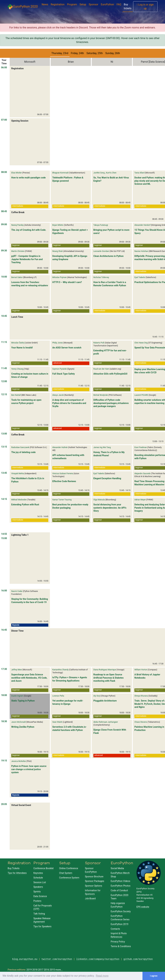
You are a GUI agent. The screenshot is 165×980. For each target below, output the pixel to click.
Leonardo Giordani (101, 251)
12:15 (4, 394)
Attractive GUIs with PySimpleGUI (110, 374)
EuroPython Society (121, 911)
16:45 (4, 630)
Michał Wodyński (101, 395)
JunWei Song (99, 173)
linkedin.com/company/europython (98, 959)
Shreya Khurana (141, 696)
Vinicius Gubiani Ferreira (63, 474)
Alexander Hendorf (142, 225)
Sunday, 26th (113, 53)
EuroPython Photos (121, 886)
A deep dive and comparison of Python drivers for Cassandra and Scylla (69, 403)
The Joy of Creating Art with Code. (29, 230)
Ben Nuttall (16, 395)
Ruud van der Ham (101, 369)
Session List (40, 882)
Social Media (117, 868)
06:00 (4, 67)
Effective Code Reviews (64, 481)
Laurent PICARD (141, 395)
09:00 (4, 224)
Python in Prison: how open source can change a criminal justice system (29, 769)
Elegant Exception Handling (107, 478)
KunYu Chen (111, 173)
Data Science (40, 896)
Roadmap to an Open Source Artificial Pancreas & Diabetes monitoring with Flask (108, 678)
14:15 (4, 499)
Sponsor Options (94, 886)
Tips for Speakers (42, 926)
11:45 (4, 368)
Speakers (38, 887)
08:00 (4, 172)
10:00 (4, 277)
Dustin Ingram (17, 696)
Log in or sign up (145, 7)
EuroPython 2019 (120, 924)
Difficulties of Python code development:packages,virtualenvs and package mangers (111, 403)
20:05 (4, 804)
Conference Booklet (44, 868)
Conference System (69, 878)
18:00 (4, 695)
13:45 (4, 473)
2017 (41, 970)
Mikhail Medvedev (19, 500)
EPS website (143, 907)
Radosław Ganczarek (20, 447)
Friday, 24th (77, 53)
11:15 (4, 342)
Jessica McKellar (19, 761)
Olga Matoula (99, 500)
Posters (37, 901)
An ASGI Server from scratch (67, 348)
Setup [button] (83, 4)
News (45, 4)
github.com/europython (138, 959)
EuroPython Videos (120, 881)
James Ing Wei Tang (102, 447)
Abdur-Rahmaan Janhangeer (106, 722)
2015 (52, 970)
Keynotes (38, 873)
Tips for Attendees (17, 873)
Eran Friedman (141, 447)
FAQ (119, 4)
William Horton (141, 670)
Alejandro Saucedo (142, 474)
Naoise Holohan (141, 251)
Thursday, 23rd (60, 53)
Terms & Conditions (121, 946)
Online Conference (69, 868)
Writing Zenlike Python (23, 727)
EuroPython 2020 (23, 7)
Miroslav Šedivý (18, 343)
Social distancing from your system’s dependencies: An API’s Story (110, 508)
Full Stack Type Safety (64, 374)
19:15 (4, 761)
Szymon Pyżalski (60, 369)
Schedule (38, 878)
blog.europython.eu (25, 959)
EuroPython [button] (107, 4)
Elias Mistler (16, 173)
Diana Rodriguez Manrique (105, 670)
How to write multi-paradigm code (28, 178)
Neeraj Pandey (17, 225)
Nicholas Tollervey (101, 277)
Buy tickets (128, 6)
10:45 (4, 316)
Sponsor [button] (93, 4)
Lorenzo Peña (58, 696)
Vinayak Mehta (18, 474)
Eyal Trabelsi (140, 277)
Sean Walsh (57, 722)
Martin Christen (18, 251)
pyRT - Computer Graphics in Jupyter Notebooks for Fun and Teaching (27, 259)
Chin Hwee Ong (141, 343)
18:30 (4, 721)
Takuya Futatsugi (101, 225)
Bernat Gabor (17, 277)
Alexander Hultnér (60, 447)
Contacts (115, 929)
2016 (46, 970)
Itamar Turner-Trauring (62, 500)
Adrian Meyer (140, 500)
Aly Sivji (97, 696)
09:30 (4, 251)
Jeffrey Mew (17, 670)
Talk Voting (39, 914)
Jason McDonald (19, 722)
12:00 (4, 381)
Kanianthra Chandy (60, 670)
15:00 (4, 538)
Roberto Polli (99, 343)
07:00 (4, 120)
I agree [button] (154, 976)
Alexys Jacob (58, 395)
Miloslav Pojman (59, 277)
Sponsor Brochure (94, 877)
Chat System (66, 873)
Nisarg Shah (58, 251)
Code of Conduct (119, 890)
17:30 (4, 669)
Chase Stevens (141, 722)
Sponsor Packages (95, 881)
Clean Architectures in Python (108, 256)
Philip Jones (58, 343)
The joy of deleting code (23, 452)
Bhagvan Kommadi (60, 173)
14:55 (4, 534)
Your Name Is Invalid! (22, 348)
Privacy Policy (118, 942)
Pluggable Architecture (105, 701)
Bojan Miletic (58, 225)
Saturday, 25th (95, 53)
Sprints (37, 892)
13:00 (4, 434)
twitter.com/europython (57, 959)
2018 (35, 970)
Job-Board (90, 899)
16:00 (4, 591)
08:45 (4, 211)
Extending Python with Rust (25, 505)
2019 (29, 970)
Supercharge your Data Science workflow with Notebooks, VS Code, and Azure (29, 678)
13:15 (4, 447)
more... (59, 970)
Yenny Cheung (17, 369)
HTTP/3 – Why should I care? (67, 282)
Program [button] (72, 4)
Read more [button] (102, 976)
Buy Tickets (14, 868)
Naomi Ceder (17, 591)
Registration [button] (58, 4)
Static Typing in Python (23, 701)
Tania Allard (139, 173)
